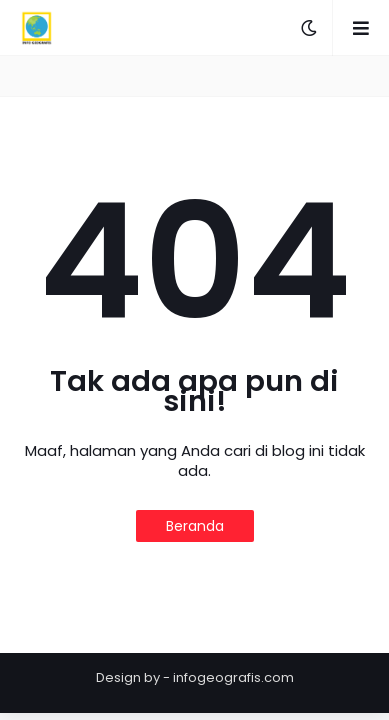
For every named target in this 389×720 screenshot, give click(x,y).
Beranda (195, 526)
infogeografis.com (233, 677)
